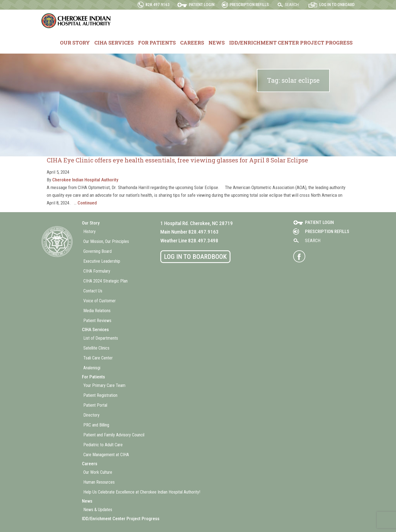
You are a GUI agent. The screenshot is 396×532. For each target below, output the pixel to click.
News (217, 43)
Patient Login (202, 5)
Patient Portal (95, 405)
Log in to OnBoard (337, 5)
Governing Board (97, 251)
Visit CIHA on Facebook (299, 256)
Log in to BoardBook (195, 257)
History (90, 232)
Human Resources (99, 482)
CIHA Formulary (97, 271)
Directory (91, 415)
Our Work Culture (98, 472)
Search (292, 5)
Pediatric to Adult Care (103, 445)
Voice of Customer (100, 301)
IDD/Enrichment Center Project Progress (291, 43)
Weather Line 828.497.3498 (189, 241)
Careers (192, 43)
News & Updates (98, 510)
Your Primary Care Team (104, 385)
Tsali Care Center (98, 358)
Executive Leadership (102, 261)
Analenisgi (92, 368)
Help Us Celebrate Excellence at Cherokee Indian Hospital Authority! (142, 492)
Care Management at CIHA (106, 455)
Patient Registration (100, 395)
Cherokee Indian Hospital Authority (76, 21)
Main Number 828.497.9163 (189, 232)
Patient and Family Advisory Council (114, 435)
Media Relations (97, 311)
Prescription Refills (249, 5)
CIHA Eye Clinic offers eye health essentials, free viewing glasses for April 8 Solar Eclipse (177, 160)
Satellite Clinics (96, 348)
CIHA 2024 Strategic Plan (105, 281)
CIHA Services (114, 43)
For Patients (157, 43)
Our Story (75, 43)
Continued (87, 203)
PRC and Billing (96, 425)
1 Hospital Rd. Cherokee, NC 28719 (197, 223)
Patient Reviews (97, 321)
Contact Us (93, 291)
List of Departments (101, 338)
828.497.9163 (158, 5)
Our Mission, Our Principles (106, 241)
